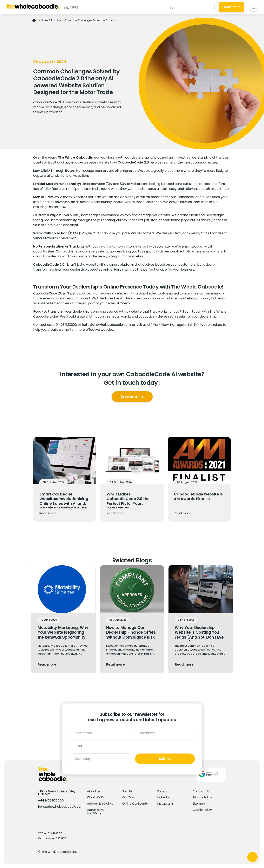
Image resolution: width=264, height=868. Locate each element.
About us (94, 791)
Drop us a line (132, 397)
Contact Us (201, 791)
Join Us (128, 791)
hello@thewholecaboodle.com (106, 325)
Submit (165, 759)
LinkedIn (163, 797)
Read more (48, 513)
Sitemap (199, 803)
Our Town (129, 797)
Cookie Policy (203, 809)
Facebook (165, 791)
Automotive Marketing (96, 811)
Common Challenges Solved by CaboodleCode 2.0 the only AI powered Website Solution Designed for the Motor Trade (90, 20)
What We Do (97, 797)
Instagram (165, 803)
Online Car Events (135, 803)
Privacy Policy (203, 797)
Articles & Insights (50, 20)
